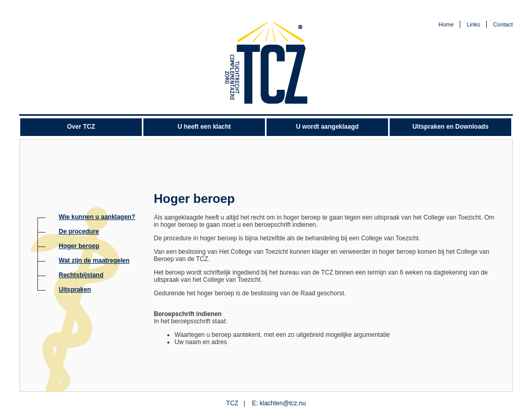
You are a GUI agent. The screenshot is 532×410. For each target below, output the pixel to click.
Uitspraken (75, 290)
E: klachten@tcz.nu (279, 403)
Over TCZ (81, 127)
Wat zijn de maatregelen (94, 261)
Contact (503, 24)
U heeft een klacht (204, 127)
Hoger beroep (79, 246)
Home (446, 24)
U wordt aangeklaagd (328, 127)
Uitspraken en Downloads (451, 127)
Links (473, 24)
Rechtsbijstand (81, 275)
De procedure (79, 231)
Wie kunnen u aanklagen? (97, 217)
